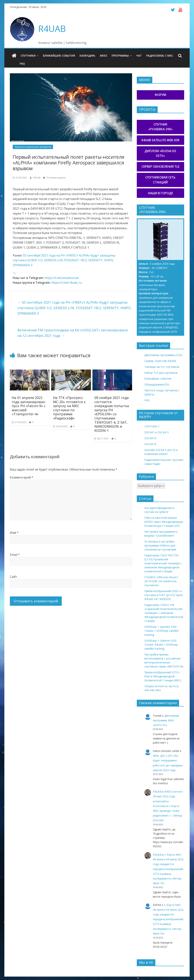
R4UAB (52, 28)
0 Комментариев (54, 178)
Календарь (87, 56)
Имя (14, 533)
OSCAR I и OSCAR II (156, 432)
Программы (120, 56)
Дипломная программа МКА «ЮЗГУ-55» (166, 720)
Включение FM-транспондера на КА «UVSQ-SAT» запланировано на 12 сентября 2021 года (73, 333)
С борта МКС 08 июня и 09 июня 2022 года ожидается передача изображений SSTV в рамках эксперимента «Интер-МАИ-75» (168, 869)
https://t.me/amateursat (62, 278)
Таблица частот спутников (162, 367)
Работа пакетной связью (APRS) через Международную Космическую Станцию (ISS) (164, 522)
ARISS (103, 56)
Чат (139, 56)
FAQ (22, 64)
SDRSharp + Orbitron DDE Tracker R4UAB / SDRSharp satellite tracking (161, 645)
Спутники (28, 56)
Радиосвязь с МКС (160, 56)
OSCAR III (150, 438)
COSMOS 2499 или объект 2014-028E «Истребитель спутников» (161, 581)
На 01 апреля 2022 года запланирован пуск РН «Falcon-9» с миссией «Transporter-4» (29, 406)
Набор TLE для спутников (161, 373)
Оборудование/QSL (157, 384)
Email (15, 555)
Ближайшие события (59, 56)
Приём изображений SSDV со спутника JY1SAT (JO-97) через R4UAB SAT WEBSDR (164, 595)
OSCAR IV (150, 444)
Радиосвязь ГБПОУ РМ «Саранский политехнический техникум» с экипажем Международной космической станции (164, 613)
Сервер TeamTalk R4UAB (160, 361)
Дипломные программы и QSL (164, 355)
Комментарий (22, 477)
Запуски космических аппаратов (33, 147)
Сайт (13, 577)
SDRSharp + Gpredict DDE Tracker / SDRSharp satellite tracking (162, 631)
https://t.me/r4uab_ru (66, 283)
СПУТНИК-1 (152, 426)
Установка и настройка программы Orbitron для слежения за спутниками (160, 545)
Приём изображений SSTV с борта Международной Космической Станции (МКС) (163, 676)
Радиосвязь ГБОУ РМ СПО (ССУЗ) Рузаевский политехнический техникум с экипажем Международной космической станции (163, 563)
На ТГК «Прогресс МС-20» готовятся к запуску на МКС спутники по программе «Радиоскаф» (69, 408)
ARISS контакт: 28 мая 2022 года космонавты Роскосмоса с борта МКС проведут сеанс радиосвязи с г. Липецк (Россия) (168, 806)
